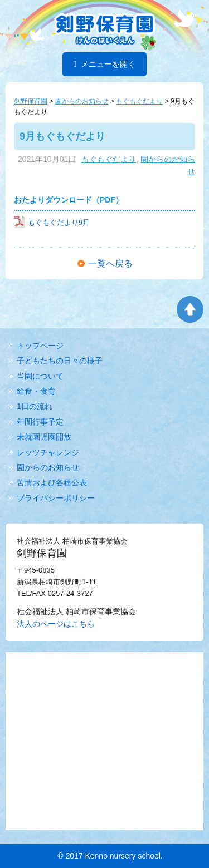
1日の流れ (35, 406)
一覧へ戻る (110, 263)
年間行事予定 (40, 422)
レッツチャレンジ (48, 452)
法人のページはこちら (56, 624)
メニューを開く (104, 64)
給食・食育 (36, 391)
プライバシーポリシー (56, 498)
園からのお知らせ (48, 467)
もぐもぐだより (109, 159)
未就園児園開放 (44, 437)
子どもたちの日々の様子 (60, 361)
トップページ (40, 346)
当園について (40, 376)
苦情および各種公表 (52, 482)
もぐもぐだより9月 (52, 222)
